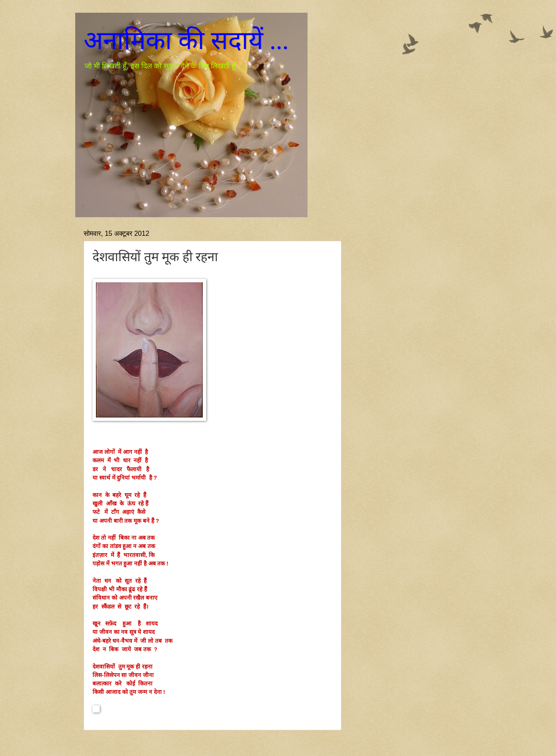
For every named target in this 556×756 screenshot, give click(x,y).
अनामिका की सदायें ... (186, 41)
